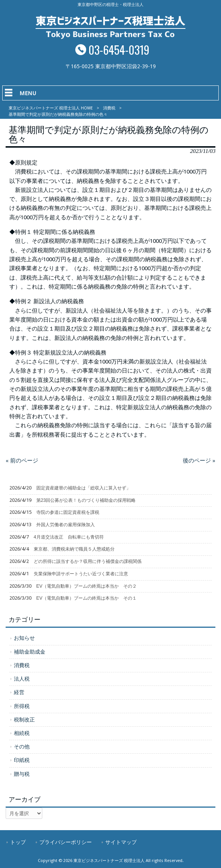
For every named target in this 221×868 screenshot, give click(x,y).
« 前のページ (22, 461)
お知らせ (24, 638)
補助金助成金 (30, 652)
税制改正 (24, 720)
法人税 (22, 679)
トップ (18, 842)
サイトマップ (121, 842)
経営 (19, 692)
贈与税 (22, 774)
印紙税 (22, 760)
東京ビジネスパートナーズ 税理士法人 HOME (51, 108)
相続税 (22, 733)
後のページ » (199, 461)
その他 (22, 747)
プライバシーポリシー (66, 842)
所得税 (22, 706)
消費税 (109, 108)
